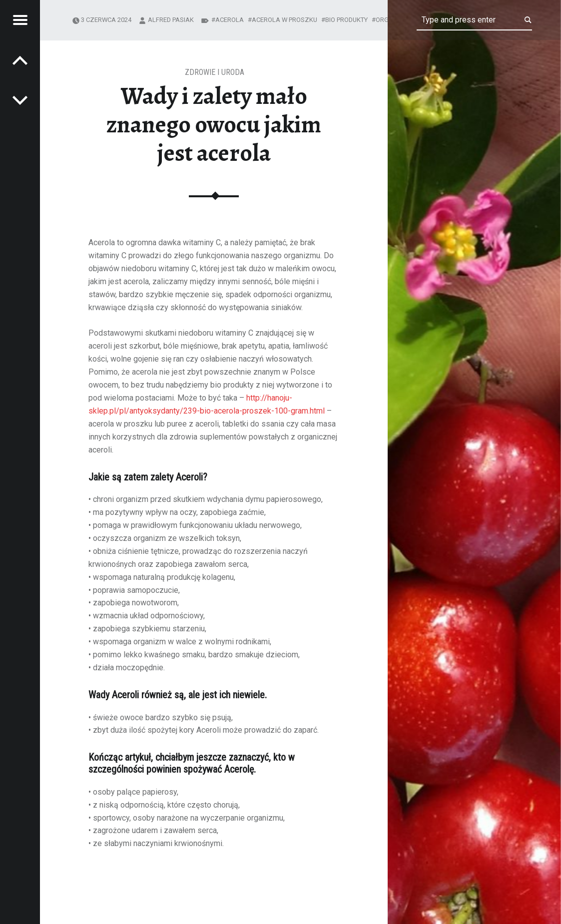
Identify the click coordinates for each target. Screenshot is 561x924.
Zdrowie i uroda (215, 72)
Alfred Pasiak (171, 20)
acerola (230, 20)
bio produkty (346, 20)
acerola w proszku (284, 20)
